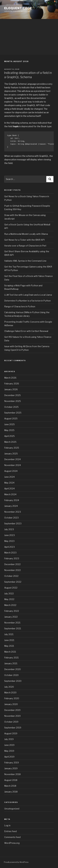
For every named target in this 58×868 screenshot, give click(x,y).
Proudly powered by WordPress (16, 862)
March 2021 (10, 652)
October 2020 (11, 675)
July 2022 (9, 594)
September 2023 (13, 524)
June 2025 (9, 424)
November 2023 (13, 512)
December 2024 (12, 459)
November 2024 (13, 465)
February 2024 (12, 500)
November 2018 (12, 774)
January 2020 (11, 704)
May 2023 (9, 541)
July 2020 (9, 687)
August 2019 (11, 733)
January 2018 (11, 792)
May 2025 (9, 430)
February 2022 (12, 611)
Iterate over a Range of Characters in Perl (25, 246)
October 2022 (11, 576)
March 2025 (10, 442)
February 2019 (12, 763)
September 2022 (13, 582)
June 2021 (9, 640)
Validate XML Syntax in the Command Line (25, 261)
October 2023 (11, 518)
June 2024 (9, 477)
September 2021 (13, 629)
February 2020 (12, 698)
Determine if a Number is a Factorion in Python (27, 301)
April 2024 (9, 489)
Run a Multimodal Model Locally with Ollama (26, 234)
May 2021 (9, 646)
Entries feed (10, 831)
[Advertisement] (29, 37)
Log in (7, 825)
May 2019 (9, 751)
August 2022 (11, 588)
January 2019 (11, 768)
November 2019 (12, 716)
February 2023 (12, 558)
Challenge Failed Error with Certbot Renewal (26, 331)
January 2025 (11, 454)
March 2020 (10, 693)
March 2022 (10, 605)
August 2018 (11, 780)
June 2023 (9, 535)
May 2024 (9, 483)
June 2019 (9, 745)
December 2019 (12, 710)
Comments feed (12, 837)
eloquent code (18, 8)
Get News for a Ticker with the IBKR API (24, 240)
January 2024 (11, 506)
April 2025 (9, 436)
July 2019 (9, 739)
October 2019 (11, 722)
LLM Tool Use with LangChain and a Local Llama (28, 295)
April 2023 (9, 547)
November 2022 (12, 570)
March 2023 (10, 553)
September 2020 (13, 681)
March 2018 (10, 786)
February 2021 (11, 658)
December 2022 (12, 564)
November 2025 (13, 401)
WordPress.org (12, 843)
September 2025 (13, 413)
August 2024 (11, 471)
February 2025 (12, 448)
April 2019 (9, 757)
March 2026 (10, 378)
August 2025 (11, 419)
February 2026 (12, 384)
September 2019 (13, 728)
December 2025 (12, 395)
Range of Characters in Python (20, 307)
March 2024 (10, 494)
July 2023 (9, 529)
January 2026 (11, 389)
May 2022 (9, 599)
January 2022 (11, 617)
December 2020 (12, 669)
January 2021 (11, 663)
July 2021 (9, 634)
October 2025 (11, 407)
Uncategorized (12, 809)
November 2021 (12, 623)
